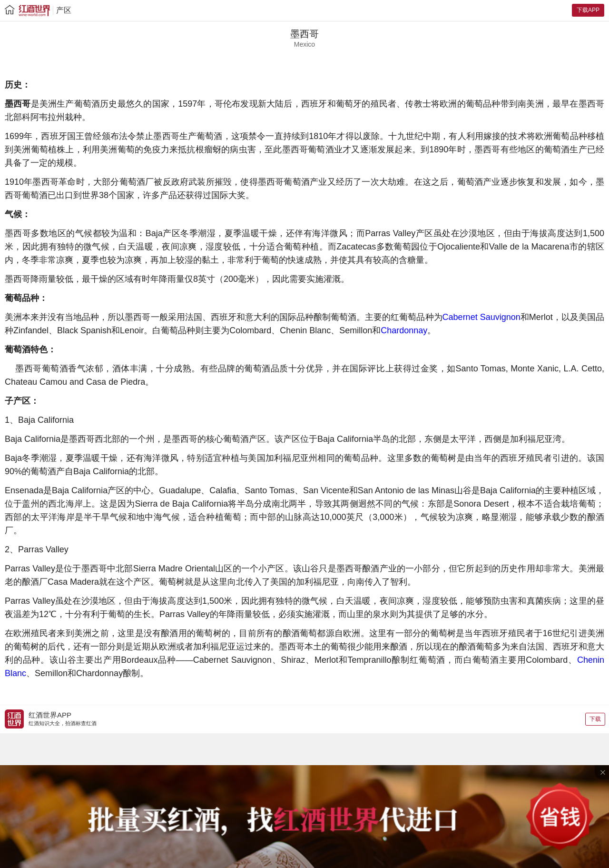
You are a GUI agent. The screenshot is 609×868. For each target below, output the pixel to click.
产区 (64, 10)
